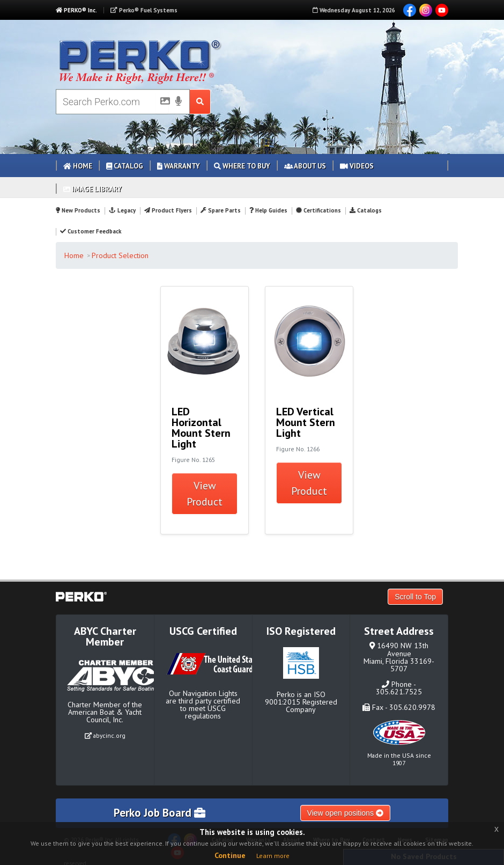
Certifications (318, 210)
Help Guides (268, 210)
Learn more (273, 856)
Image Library (92, 189)
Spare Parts (221, 210)
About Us (305, 166)
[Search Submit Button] (200, 102)
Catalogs (366, 210)
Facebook (410, 10)
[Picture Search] (162, 103)
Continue (230, 855)
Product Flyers (168, 210)
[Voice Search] (179, 102)
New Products (78, 210)
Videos (357, 166)
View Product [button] (205, 494)
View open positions (345, 813)
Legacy (122, 210)
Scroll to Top (415, 597)
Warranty (179, 166)
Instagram (426, 10)
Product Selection (120, 255)
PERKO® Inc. (76, 10)
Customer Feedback (91, 231)
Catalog (125, 166)
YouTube (442, 10)
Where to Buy (242, 166)
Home (78, 166)
